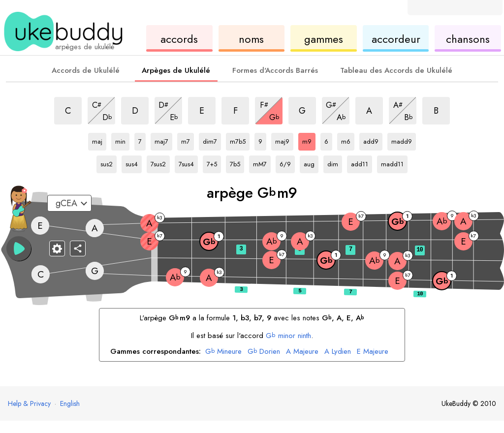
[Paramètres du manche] (57, 248)
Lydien (338, 352)
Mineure (223, 352)
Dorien (264, 352)
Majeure (302, 352)
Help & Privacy (29, 403)
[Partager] (78, 248)
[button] (19, 248)
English (70, 403)
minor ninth (288, 336)
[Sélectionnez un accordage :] (69, 203)
